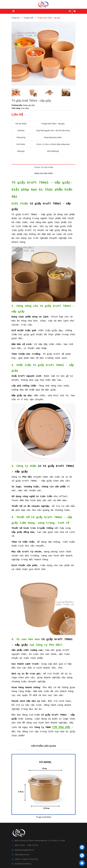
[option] (19, 92)
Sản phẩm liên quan (43, 746)
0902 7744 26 (20, 845)
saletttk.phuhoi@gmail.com (24, 850)
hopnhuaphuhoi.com (22, 855)
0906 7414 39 (33, 845)
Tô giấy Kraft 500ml (43, 817)
